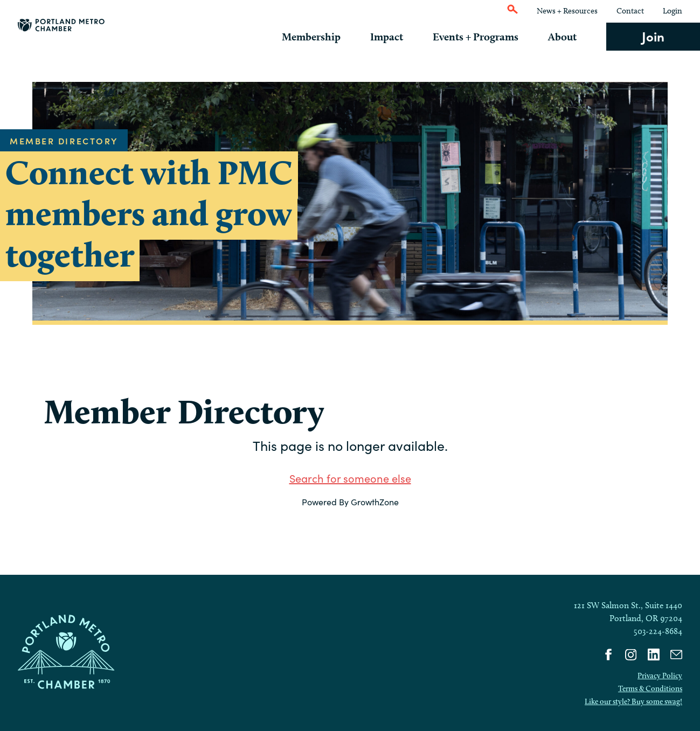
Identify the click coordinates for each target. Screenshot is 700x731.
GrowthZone (375, 502)
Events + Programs (484, 37)
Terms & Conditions (650, 688)
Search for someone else (350, 478)
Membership (327, 37)
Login (673, 11)
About (567, 37)
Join (653, 36)
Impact (399, 37)
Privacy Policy (660, 676)
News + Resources (567, 11)
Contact (630, 11)
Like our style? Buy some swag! (633, 701)
